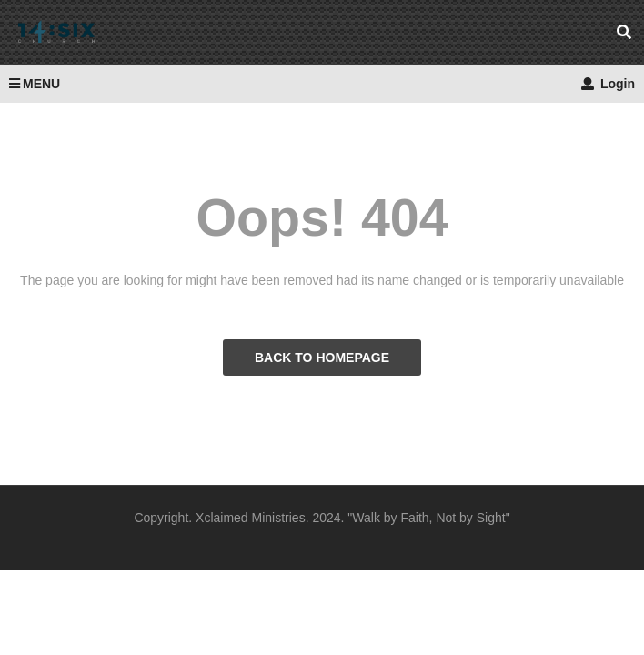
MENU (35, 84)
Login (608, 84)
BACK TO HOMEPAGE (322, 358)
